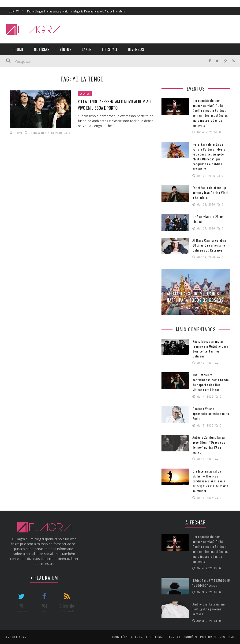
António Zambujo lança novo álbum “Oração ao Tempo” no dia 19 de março (209, 444)
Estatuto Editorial (150, 637)
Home (19, 49)
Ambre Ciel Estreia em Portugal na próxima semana (209, 609)
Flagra (18, 133)
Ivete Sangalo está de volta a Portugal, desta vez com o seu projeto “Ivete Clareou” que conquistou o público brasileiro (209, 156)
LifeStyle (110, 49)
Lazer (87, 49)
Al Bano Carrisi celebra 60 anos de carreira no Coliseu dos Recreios (209, 245)
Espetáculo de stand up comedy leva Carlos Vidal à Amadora (210, 192)
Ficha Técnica (122, 637)
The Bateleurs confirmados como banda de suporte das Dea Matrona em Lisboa (211, 382)
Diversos (136, 49)
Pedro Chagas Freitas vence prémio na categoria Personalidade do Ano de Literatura (76, 11)
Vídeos (66, 49)
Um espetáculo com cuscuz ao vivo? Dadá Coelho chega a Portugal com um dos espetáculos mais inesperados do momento (210, 113)
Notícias (42, 49)
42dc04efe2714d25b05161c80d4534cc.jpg (211, 582)
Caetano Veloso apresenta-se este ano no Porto (211, 413)
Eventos (85, 94)
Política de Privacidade (218, 637)
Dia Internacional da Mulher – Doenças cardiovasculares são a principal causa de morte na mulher (210, 481)
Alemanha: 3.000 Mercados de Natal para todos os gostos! (196, 297)
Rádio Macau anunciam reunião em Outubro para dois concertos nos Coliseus (210, 348)
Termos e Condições (182, 637)
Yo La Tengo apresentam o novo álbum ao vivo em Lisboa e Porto (114, 105)
